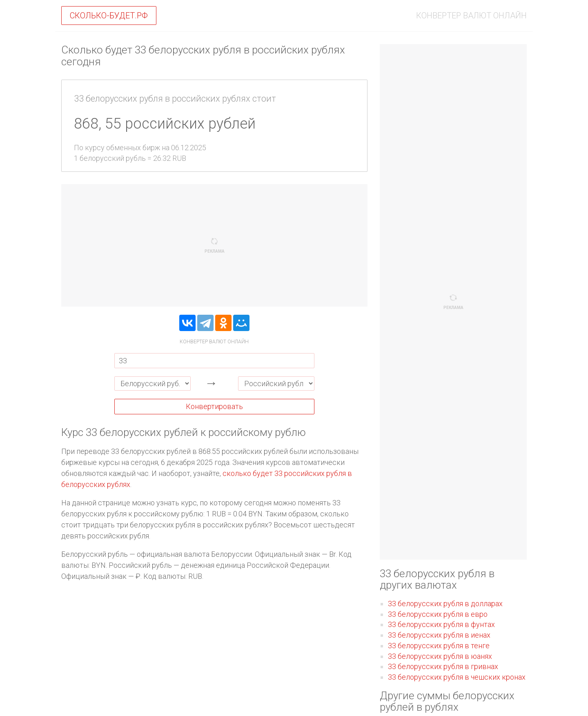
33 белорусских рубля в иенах (439, 635)
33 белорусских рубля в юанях (440, 656)
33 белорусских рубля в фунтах (441, 624)
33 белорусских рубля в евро (438, 614)
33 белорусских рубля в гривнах (443, 666)
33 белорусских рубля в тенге (439, 646)
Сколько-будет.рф (109, 16)
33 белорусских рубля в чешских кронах (457, 677)
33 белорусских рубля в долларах (445, 604)
